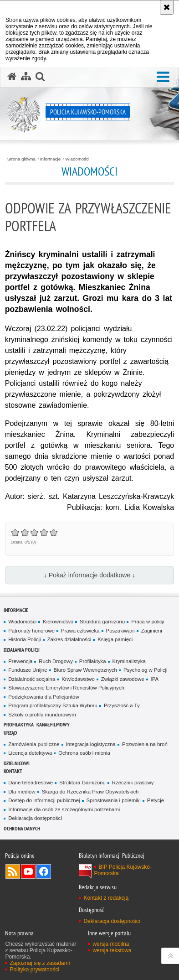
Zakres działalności (69, 639)
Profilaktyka (93, 661)
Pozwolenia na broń (145, 744)
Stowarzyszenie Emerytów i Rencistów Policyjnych (66, 688)
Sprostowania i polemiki (114, 800)
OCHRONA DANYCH (22, 828)
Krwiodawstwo (78, 679)
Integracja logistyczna (91, 744)
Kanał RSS (13, 871)
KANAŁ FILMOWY (53, 724)
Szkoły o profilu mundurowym (42, 715)
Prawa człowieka (80, 631)
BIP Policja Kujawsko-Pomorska (123, 870)
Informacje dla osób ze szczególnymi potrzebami (64, 809)
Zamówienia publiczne (34, 744)
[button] (163, 77)
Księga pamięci (115, 639)
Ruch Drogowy (56, 661)
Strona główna (21, 159)
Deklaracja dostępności (35, 818)
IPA (155, 679)
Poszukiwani (120, 631)
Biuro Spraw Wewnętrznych (85, 670)
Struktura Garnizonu (82, 783)
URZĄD (10, 733)
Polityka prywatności (34, 970)
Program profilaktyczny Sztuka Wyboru (53, 705)
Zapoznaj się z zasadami (40, 963)
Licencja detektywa (30, 753)
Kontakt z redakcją (106, 898)
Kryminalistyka (129, 661)
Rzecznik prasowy (133, 783)
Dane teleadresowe (31, 783)
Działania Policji (22, 650)
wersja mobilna (111, 944)
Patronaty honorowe (31, 631)
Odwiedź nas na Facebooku (44, 871)
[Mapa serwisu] (26, 77)
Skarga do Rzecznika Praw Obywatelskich (90, 792)
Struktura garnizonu (102, 622)
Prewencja (20, 661)
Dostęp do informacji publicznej (44, 800)
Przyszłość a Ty (122, 705)
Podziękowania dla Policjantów (43, 697)
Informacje (50, 159)
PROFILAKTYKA (19, 724)
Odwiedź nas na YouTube (28, 871)
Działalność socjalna (32, 679)
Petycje (156, 800)
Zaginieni (152, 631)
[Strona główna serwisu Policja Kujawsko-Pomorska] (12, 77)
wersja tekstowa (112, 950)
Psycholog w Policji (146, 670)
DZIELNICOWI (17, 763)
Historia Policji (24, 639)
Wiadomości (77, 159)
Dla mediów (22, 792)
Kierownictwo (58, 622)
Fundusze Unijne (28, 670)
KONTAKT (13, 771)
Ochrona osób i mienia (84, 753)
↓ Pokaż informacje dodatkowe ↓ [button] (89, 575)
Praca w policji (148, 622)
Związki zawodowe (123, 679)
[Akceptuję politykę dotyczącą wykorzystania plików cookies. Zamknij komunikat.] (167, 7)
